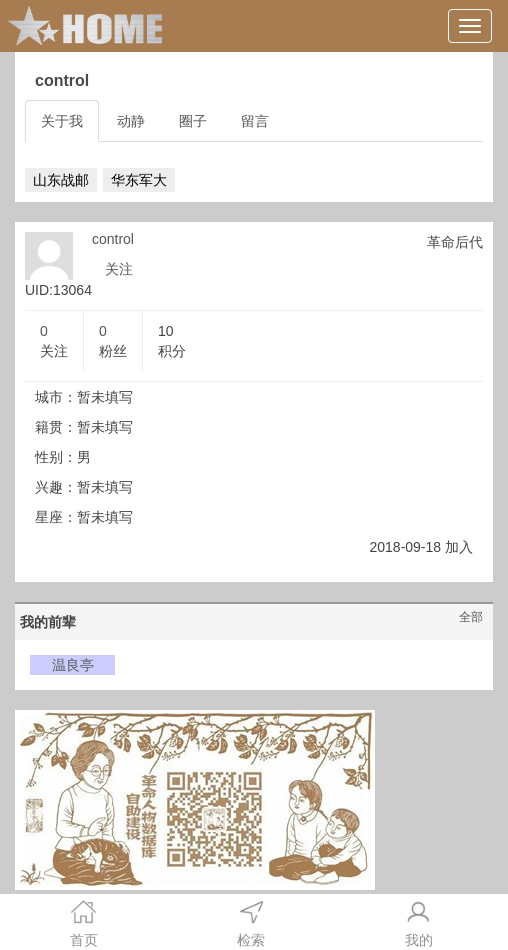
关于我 (62, 121)
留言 (255, 121)
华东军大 (139, 180)
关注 (119, 269)
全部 (471, 617)
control (113, 239)
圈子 (193, 121)
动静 (131, 121)
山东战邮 (61, 180)
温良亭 (73, 665)
